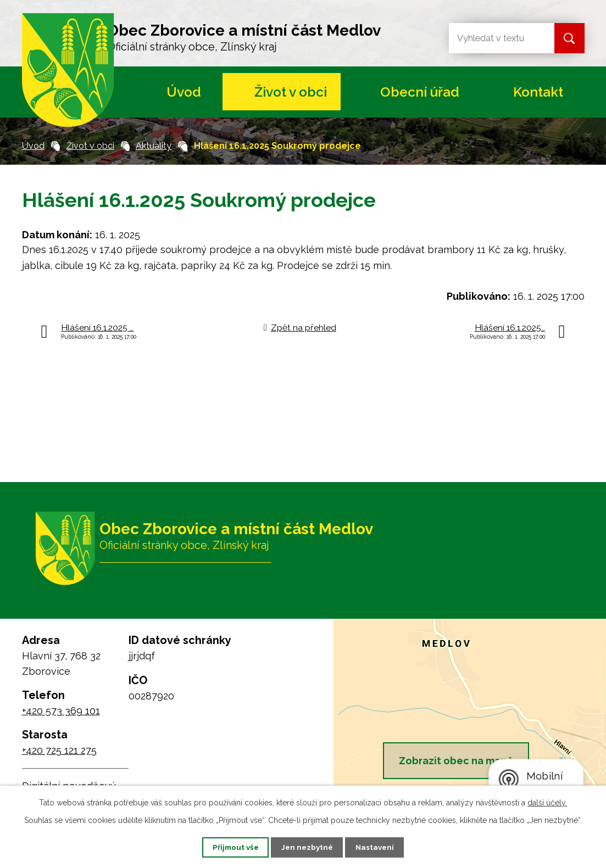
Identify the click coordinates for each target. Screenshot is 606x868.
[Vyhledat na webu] (493, 38)
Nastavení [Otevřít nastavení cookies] (382, 847)
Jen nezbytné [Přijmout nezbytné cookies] (307, 847)
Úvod (184, 92)
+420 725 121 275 (59, 750)
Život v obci (291, 92)
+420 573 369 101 (61, 711)
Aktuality (154, 146)
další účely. (547, 802)
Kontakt (538, 92)
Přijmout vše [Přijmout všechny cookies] (229, 847)
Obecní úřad (420, 92)
